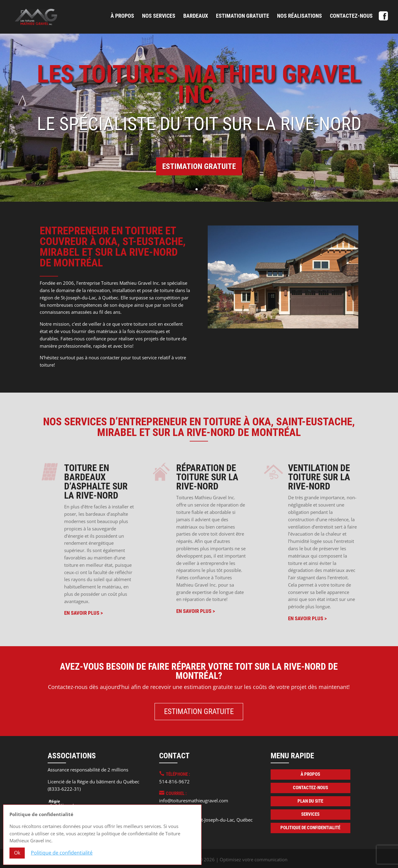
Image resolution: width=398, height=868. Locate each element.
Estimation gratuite (243, 16)
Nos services (159, 16)
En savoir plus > (84, 613)
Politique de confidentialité (310, 828)
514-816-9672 (174, 782)
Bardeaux (196, 16)
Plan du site (310, 801)
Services (310, 814)
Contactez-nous (351, 16)
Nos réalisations (299, 16)
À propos (122, 16)
